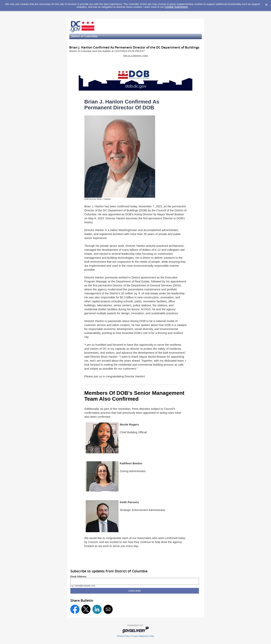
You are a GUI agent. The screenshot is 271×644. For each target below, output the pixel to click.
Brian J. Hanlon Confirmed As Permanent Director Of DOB (122, 105)
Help (152, 636)
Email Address (78, 577)
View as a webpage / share (136, 56)
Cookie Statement (176, 7)
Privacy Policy (123, 636)
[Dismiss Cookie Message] (266, 4)
